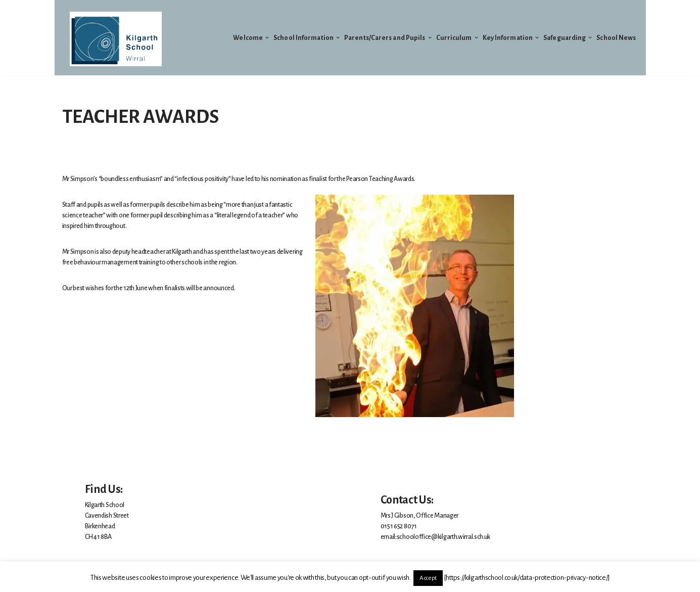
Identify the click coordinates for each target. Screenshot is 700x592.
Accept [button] (428, 578)
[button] (267, 38)
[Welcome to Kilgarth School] (116, 39)
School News (616, 38)
